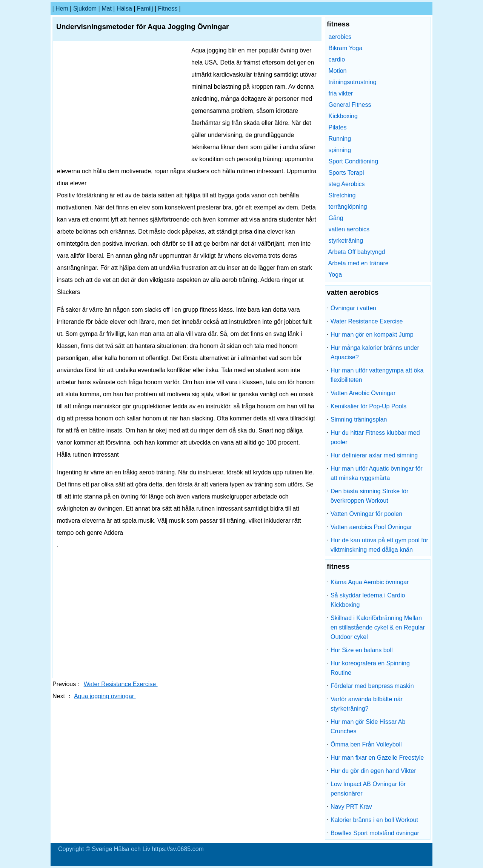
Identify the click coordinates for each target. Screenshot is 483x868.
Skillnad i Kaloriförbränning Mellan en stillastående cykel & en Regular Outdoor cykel (378, 627)
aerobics (340, 37)
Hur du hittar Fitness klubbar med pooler (375, 437)
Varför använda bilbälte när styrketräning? (367, 704)
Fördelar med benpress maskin (372, 686)
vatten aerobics (349, 229)
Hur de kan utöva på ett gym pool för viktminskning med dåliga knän (379, 545)
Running (340, 139)
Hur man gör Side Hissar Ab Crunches (368, 726)
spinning (340, 150)
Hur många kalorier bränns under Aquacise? (375, 352)
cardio (337, 59)
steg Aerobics (346, 184)
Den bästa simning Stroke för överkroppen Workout (369, 496)
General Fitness (350, 105)
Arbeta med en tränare (358, 263)
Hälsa (124, 8)
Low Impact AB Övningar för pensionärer (368, 789)
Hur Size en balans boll (362, 650)
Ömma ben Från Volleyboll (366, 744)
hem (62, 8)
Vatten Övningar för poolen (366, 514)
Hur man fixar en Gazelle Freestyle (377, 758)
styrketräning (346, 241)
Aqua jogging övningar (105, 696)
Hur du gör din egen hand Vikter (373, 771)
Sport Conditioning (353, 161)
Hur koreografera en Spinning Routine (370, 668)
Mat (107, 8)
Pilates (337, 127)
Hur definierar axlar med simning (374, 455)
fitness (168, 8)
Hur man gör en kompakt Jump (372, 335)
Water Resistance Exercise (121, 684)
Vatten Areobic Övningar (363, 393)
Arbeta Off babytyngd (357, 252)
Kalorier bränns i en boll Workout (374, 820)
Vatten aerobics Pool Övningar (371, 527)
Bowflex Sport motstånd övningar (375, 833)
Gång (336, 218)
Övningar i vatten (353, 308)
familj (145, 8)
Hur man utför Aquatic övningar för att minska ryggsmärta (377, 473)
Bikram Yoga (345, 48)
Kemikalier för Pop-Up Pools (368, 406)
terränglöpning (348, 207)
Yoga (335, 275)
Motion (337, 71)
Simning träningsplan (359, 419)
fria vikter (341, 93)
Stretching (342, 195)
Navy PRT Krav (351, 807)
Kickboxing (343, 116)
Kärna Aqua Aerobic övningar (370, 582)
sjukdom (85, 8)
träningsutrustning (352, 82)
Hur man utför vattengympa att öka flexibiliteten (377, 375)
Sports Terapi (346, 173)
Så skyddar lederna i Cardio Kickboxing (368, 600)
